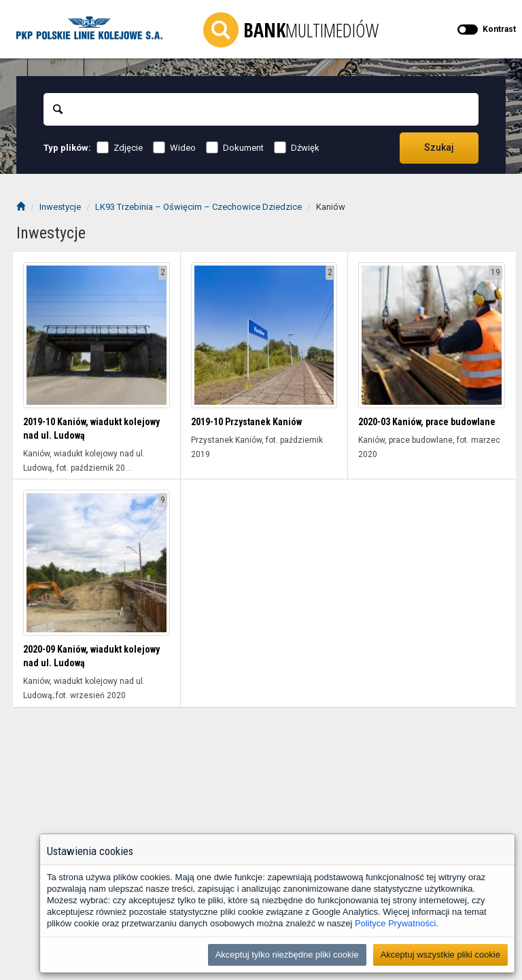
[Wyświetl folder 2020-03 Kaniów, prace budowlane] (432, 335)
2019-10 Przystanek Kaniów (246, 422)
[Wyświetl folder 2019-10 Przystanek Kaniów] (264, 335)
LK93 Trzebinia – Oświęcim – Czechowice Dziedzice (198, 207)
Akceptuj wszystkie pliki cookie (440, 955)
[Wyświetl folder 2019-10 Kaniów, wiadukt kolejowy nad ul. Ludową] (97, 335)
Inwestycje (60, 207)
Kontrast (499, 29)
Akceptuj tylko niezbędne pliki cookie (287, 955)
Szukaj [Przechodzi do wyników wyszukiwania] (439, 147)
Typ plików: (67, 148)
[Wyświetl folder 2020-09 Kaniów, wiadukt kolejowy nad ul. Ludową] (97, 563)
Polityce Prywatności (395, 923)
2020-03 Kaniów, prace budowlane (427, 422)
